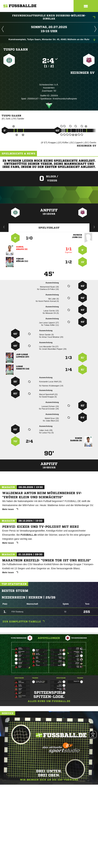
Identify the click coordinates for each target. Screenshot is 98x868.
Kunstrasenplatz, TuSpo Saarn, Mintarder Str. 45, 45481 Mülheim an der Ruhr (52, 40)
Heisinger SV (83, 73)
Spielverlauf (49, 228)
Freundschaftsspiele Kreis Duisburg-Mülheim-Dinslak (54, 17)
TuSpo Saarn (16, 49)
